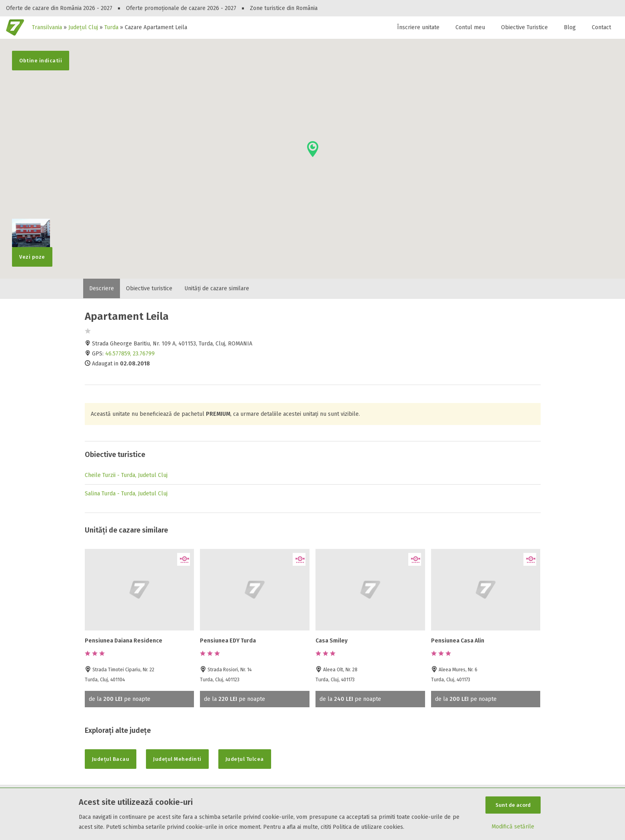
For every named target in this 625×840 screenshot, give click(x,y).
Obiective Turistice (524, 27)
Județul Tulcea (245, 759)
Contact (601, 27)
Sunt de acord (513, 805)
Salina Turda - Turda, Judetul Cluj (126, 494)
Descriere (102, 288)
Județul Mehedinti (177, 759)
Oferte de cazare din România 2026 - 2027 (59, 8)
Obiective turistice (149, 288)
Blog (570, 27)
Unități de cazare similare (217, 288)
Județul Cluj (83, 27)
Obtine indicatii (41, 61)
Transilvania (47, 27)
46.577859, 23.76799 (130, 354)
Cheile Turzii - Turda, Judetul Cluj (126, 475)
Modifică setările (513, 827)
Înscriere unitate (418, 27)
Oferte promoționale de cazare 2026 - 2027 (181, 8)
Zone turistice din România (284, 8)
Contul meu (470, 27)
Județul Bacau (111, 759)
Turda (111, 27)
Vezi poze (31, 253)
